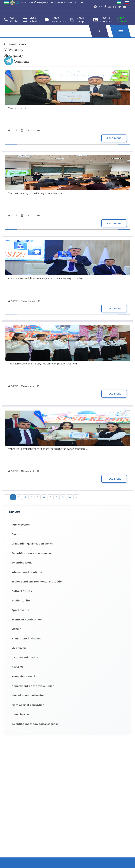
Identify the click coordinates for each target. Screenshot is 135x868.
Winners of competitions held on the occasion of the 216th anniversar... (48, 449)
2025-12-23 (28, 301)
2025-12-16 (28, 471)
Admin (13, 130)
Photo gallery (14, 55)
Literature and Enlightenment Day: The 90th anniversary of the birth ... (47, 278)
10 (70, 497)
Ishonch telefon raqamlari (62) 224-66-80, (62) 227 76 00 (52, 2)
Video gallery (14, 50)
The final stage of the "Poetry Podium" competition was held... (43, 364)
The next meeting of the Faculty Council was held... (37, 193)
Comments (17, 61)
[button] (120, 31)
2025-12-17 (28, 386)
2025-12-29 (28, 130)
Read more (114, 138)
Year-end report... (18, 108)
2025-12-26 (28, 215)
